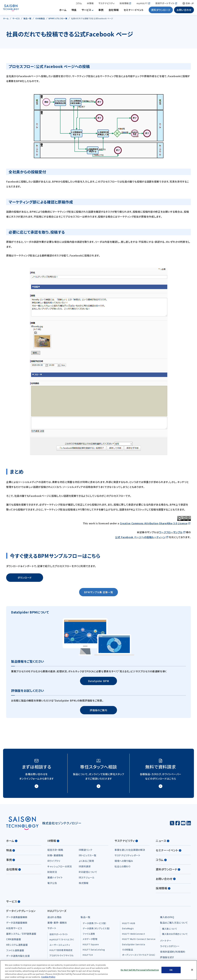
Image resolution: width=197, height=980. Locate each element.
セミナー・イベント (134, 11)
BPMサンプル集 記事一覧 (98, 593)
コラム (79, 4)
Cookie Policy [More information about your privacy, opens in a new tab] (48, 977)
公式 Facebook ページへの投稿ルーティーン (140, 538)
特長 (74, 11)
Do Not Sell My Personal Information (140, 970)
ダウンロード (25, 579)
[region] (98, 970)
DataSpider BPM (99, 682)
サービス (86, 11)
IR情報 (90, 4)
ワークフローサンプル (171, 533)
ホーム (63, 11)
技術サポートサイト (165, 4)
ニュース (163, 842)
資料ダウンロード (161, 11)
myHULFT (142, 4)
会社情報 (114, 11)
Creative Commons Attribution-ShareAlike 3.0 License (154, 525)
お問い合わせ (184, 11)
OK (171, 970)
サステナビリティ (107, 4)
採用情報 (124, 4)
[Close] (192, 970)
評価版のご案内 (98, 711)
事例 (101, 11)
